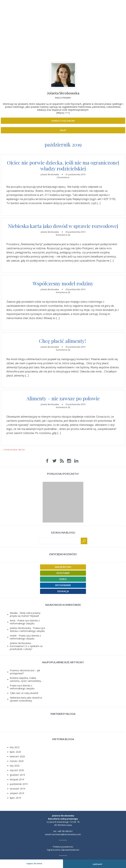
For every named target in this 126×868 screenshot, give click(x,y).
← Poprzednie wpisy (13, 450)
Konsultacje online (63, 121)
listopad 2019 (17, 779)
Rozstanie (63, 573)
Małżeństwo (63, 567)
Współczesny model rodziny (63, 283)
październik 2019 (19, 784)
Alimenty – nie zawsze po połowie (63, 398)
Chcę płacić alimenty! (63, 341)
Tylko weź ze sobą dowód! (24, 693)
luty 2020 (15, 766)
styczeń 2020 (17, 770)
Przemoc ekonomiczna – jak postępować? (25, 672)
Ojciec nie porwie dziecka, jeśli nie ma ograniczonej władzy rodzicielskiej (63, 166)
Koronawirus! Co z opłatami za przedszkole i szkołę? (26, 648)
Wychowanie (63, 585)
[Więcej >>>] (63, 113)
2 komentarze (63, 177)
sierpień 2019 (17, 793)
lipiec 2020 (15, 752)
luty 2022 (15, 747)
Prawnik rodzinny (63, 20)
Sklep (63, 130)
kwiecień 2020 (17, 756)
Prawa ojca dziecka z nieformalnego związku (25, 622)
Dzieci (63, 579)
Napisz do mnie (31, 863)
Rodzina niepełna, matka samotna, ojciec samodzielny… (26, 679)
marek (13, 636)
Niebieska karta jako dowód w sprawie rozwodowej (63, 226)
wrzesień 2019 (18, 789)
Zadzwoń (95, 864)
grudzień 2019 (17, 775)
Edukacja (63, 591)
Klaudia (14, 613)
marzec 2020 (17, 761)
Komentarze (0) (63, 235)
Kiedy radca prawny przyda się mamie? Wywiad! (25, 614)
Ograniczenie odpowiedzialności (63, 850)
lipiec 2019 (15, 798)
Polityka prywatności (63, 847)
